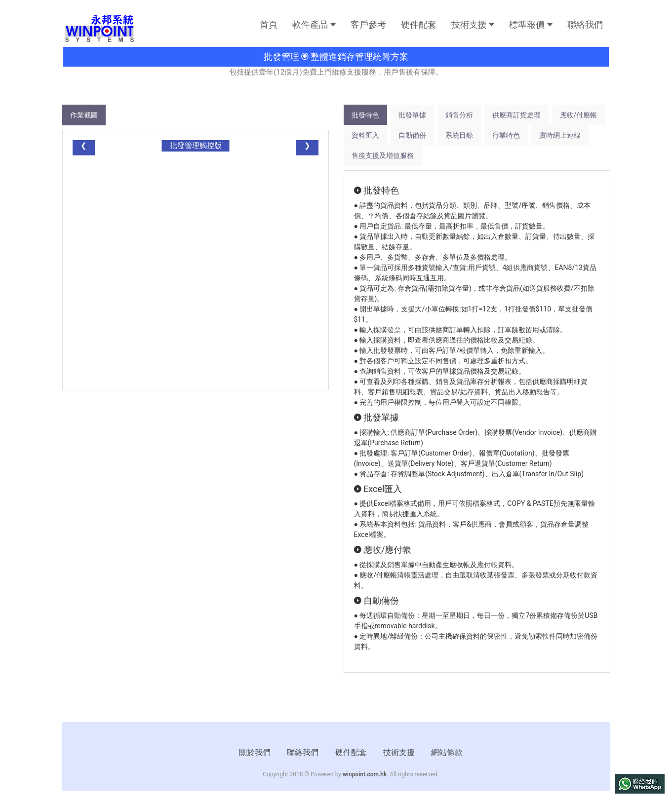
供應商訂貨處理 (516, 115)
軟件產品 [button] (314, 24)
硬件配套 (419, 24)
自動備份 (412, 135)
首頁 (269, 24)
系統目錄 (459, 135)
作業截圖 (84, 115)
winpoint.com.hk (365, 774)
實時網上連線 (560, 135)
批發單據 (412, 115)
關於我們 (255, 752)
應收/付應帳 (579, 115)
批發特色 (365, 115)
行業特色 (506, 135)
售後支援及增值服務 (383, 155)
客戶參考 (368, 24)
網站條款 (447, 752)
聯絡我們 (585, 24)
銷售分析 (459, 115)
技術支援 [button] (473, 24)
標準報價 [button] (531, 24)
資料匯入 (365, 135)
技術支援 (399, 752)
